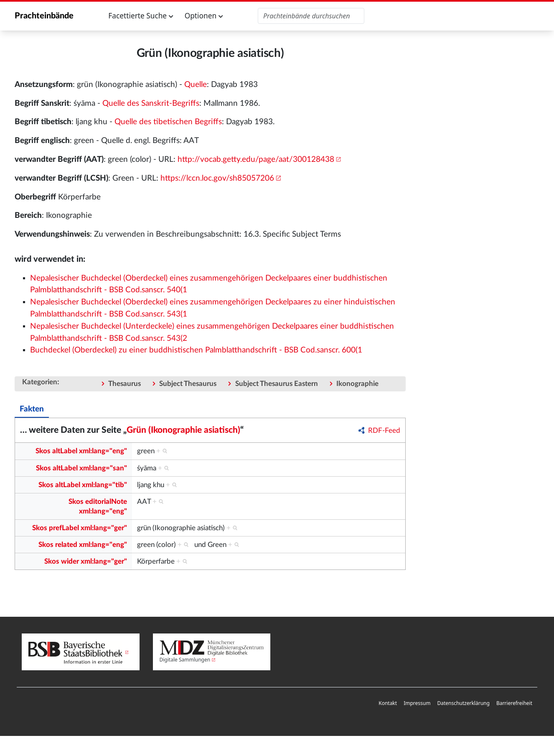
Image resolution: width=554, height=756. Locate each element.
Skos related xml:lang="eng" (83, 545)
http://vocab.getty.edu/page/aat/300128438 (256, 160)
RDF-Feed (384, 430)
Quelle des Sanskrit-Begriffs (151, 103)
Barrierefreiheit (514, 703)
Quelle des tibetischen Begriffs (168, 122)
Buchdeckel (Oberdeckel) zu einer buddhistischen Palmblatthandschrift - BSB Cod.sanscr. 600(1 (196, 350)
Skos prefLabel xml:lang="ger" (80, 528)
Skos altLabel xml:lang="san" (81, 468)
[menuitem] (388, 704)
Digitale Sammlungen (185, 660)
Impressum (417, 703)
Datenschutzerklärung (463, 703)
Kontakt (388, 703)
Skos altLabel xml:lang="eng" (81, 451)
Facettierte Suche (141, 16)
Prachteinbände (44, 16)
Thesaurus (125, 384)
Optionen (204, 16)
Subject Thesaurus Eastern (277, 384)
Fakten (32, 409)
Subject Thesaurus (188, 384)
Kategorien (40, 382)
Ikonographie (357, 384)
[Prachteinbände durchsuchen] (311, 16)
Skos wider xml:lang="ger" (86, 561)
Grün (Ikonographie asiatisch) (183, 430)
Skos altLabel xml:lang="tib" (83, 485)
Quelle (196, 85)
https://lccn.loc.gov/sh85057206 (217, 178)
